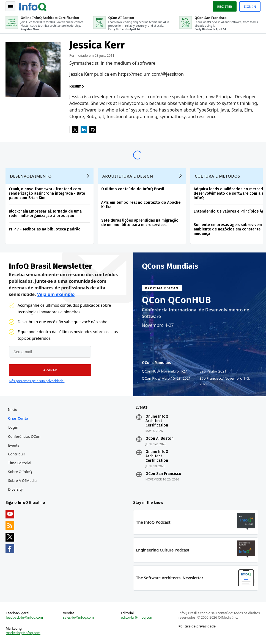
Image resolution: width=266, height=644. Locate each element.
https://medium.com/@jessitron (151, 74)
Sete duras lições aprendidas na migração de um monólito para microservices (140, 223)
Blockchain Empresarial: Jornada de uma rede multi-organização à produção (45, 214)
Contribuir (17, 454)
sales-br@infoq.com (78, 618)
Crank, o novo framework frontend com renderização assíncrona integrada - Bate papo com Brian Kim (47, 193)
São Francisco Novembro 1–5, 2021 (225, 381)
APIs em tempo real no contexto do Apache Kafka (141, 205)
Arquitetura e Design (128, 176)
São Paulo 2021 (213, 371)
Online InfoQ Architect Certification (157, 421)
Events (13, 445)
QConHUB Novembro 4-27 (165, 371)
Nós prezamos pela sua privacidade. (37, 381)
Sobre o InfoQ (20, 472)
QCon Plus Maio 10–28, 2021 (166, 378)
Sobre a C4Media (22, 480)
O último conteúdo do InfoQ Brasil (133, 189)
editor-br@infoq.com (137, 618)
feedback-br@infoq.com (24, 618)
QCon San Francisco (163, 474)
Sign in (250, 6)
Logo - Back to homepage (33, 6)
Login (13, 427)
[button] (50, 370)
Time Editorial (20, 463)
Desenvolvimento (31, 176)
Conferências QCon (24, 436)
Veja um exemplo (56, 294)
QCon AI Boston (160, 439)
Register (224, 6)
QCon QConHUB (177, 300)
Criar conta (18, 418)
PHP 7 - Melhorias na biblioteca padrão (45, 229)
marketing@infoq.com (23, 633)
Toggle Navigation (11, 7)
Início (13, 409)
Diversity (15, 489)
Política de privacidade (197, 626)
